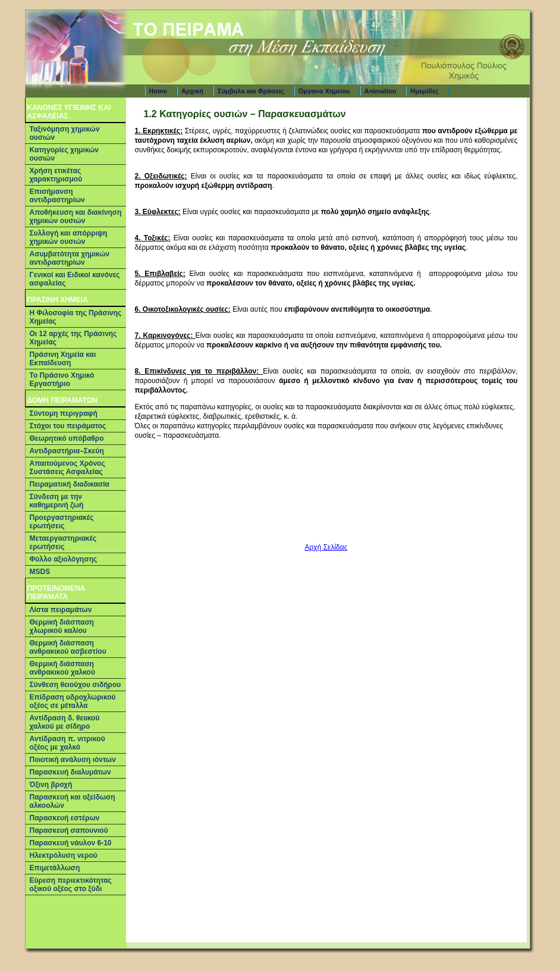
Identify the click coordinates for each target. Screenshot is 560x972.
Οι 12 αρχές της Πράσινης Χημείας (73, 338)
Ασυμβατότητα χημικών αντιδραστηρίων (70, 258)
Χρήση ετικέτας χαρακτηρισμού (56, 175)
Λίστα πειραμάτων (61, 610)
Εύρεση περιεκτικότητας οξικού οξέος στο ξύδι (71, 885)
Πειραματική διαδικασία (70, 484)
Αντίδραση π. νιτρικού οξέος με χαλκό (67, 743)
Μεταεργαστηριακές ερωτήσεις (63, 543)
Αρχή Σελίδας (326, 547)
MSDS (40, 572)
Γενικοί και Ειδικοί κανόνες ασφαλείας (75, 279)
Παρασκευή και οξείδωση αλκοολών (73, 801)
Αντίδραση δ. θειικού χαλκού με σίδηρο (65, 722)
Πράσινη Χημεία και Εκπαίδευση (63, 359)
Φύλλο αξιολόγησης (64, 559)
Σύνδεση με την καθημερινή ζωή (57, 501)
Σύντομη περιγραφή (64, 413)
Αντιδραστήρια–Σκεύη (67, 451)
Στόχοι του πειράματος (68, 426)
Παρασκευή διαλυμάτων (70, 772)
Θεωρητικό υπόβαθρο (67, 438)
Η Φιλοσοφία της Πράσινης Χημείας (76, 317)
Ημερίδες (424, 91)
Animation (380, 91)
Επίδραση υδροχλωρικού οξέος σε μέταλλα (73, 701)
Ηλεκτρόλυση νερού (64, 855)
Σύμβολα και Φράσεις (251, 91)
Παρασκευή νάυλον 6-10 (71, 843)
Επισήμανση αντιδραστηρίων (57, 196)
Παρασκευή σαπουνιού (69, 830)
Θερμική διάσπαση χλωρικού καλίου (62, 626)
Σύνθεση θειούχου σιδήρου (75, 685)
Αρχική (192, 91)
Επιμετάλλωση (55, 868)
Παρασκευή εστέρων (65, 818)
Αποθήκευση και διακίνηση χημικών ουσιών (76, 217)
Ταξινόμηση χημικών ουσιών (65, 133)
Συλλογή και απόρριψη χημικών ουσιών (69, 237)
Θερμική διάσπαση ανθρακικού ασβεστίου (68, 647)
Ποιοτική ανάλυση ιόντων (73, 760)
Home (158, 91)
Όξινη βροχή (51, 785)
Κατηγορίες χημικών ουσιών (65, 154)
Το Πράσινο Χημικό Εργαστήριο (62, 380)
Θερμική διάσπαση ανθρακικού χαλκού (62, 668)
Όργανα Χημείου (324, 91)
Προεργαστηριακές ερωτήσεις (62, 522)
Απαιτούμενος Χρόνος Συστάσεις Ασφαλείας (67, 468)
